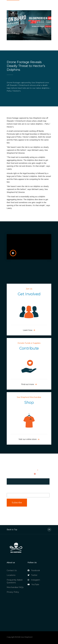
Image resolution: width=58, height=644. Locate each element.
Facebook (34, 570)
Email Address (21, 475)
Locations (11, 575)
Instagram (34, 580)
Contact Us (12, 570)
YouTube (33, 584)
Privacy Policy (13, 592)
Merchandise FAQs (15, 587)
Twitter (32, 575)
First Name (17, 490)
